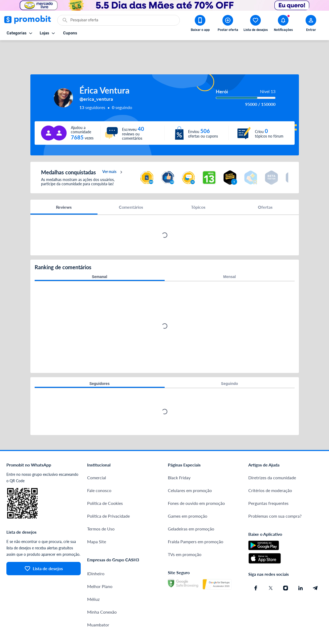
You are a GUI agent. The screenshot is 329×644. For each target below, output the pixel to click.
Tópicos (198, 188)
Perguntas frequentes (268, 484)
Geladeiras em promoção (191, 510)
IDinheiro (96, 554)
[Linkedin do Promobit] (300, 569)
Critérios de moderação (270, 471)
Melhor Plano (100, 567)
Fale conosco (99, 471)
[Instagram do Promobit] (286, 569)
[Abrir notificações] (283, 24)
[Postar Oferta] (228, 24)
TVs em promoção (185, 535)
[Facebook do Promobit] (256, 569)
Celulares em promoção (190, 471)
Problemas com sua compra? (275, 497)
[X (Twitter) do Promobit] (271, 569)
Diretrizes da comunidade (272, 458)
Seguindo (230, 364)
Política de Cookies (105, 484)
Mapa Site (97, 522)
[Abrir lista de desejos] (255, 24)
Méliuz (93, 580)
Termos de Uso (101, 510)
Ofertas (265, 188)
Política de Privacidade (108, 497)
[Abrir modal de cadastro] (311, 24)
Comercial (97, 458)
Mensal (230, 257)
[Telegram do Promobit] (315, 569)
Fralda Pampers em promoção (196, 522)
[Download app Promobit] (200, 24)
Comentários (131, 188)
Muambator (98, 605)
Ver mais (113, 153)
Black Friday (179, 458)
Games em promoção (188, 497)
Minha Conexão (102, 593)
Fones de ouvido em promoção (196, 484)
